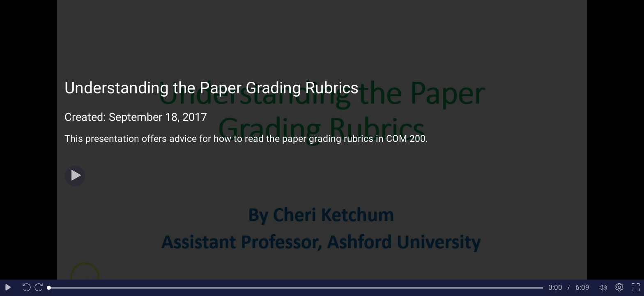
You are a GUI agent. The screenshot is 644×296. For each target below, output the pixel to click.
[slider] (296, 288)
